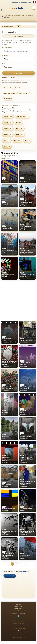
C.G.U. (19, 611)
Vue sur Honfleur (18, 609)
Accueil (5, 26)
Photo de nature (8, 98)
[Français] (35, 2)
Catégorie (5, 56)
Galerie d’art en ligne (19, 623)
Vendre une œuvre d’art (18, 637)
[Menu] (34, 8)
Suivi (30, 2)
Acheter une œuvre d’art (18, 628)
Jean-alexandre (24, 571)
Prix (4, 63)
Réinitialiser (18, 36)
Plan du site (19, 606)
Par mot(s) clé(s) (7, 48)
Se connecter (24, 2)
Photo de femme (24, 93)
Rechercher (18, 73)
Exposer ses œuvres (18, 633)
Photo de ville (8, 88)
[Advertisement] (18, 300)
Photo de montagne (9, 93)
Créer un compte (16, 2)
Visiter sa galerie (10, 576)
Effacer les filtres (9, 77)
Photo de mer (19, 88)
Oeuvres (12, 26)
